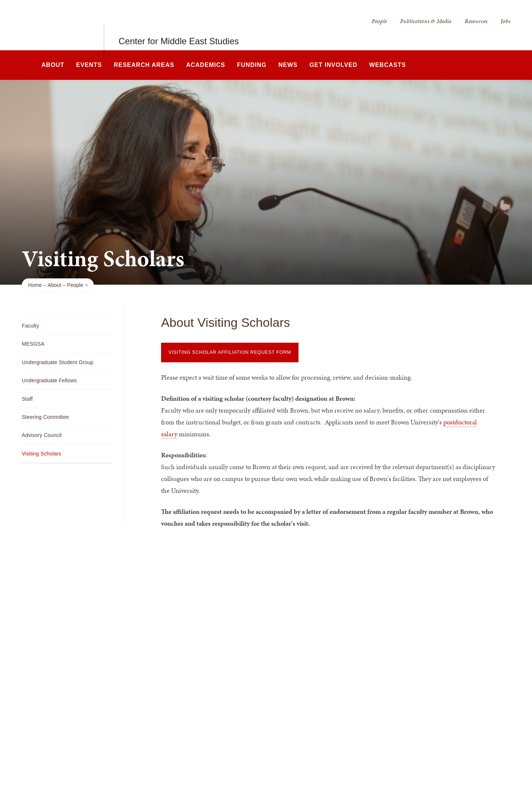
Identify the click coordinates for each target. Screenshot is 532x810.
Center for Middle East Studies (179, 25)
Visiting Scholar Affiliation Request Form (230, 352)
